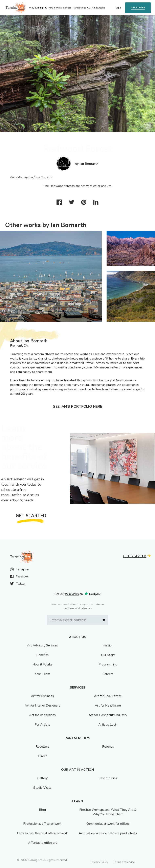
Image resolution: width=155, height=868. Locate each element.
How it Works (42, 664)
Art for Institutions (42, 715)
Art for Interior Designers (42, 706)
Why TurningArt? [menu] (38, 8)
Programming (108, 664)
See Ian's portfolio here (78, 406)
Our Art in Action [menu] (96, 8)
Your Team (42, 674)
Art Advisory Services (42, 645)
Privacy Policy (99, 862)
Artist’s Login (108, 725)
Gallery (42, 778)
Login (118, 8)
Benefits (42, 655)
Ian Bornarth (89, 164)
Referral (108, 747)
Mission (108, 645)
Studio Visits (42, 788)
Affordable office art (42, 843)
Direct (42, 756)
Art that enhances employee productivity (108, 833)
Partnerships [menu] (79, 8)
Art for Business (42, 696)
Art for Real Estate (108, 696)
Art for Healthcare (108, 706)
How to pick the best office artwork (42, 833)
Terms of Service (124, 862)
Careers (108, 674)
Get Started (138, 8)
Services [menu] (67, 8)
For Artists (42, 725)
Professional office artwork (42, 824)
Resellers (42, 747)
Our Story (108, 655)
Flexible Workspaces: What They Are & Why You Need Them (108, 812)
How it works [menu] (55, 8)
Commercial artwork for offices (108, 824)
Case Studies (108, 778)
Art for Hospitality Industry (108, 715)
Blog (42, 810)
